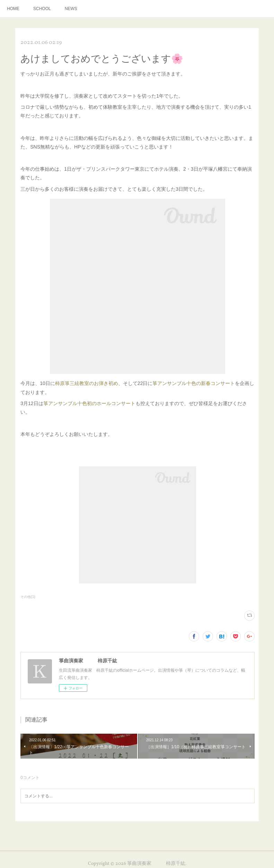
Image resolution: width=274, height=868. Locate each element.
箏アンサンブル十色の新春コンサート (194, 383)
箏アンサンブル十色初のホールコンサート (89, 403)
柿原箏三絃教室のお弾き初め (87, 383)
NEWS (71, 9)
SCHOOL (42, 9)
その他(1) (28, 597)
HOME (13, 9)
